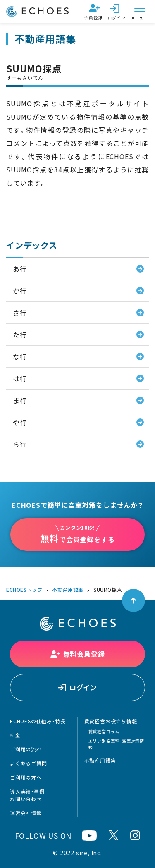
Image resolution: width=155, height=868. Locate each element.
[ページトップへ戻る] (134, 600)
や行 (20, 422)
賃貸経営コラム (104, 731)
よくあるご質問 (29, 763)
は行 (20, 378)
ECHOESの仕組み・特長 (38, 721)
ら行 (20, 444)
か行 (20, 291)
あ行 (20, 269)
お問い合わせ (26, 799)
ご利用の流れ (26, 749)
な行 (20, 356)
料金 (15, 735)
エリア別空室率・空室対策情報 (116, 744)
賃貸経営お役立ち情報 (111, 721)
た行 (20, 335)
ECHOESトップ (24, 590)
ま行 (20, 400)
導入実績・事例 (27, 791)
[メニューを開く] (140, 12)
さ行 (20, 313)
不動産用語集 (68, 590)
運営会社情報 (26, 813)
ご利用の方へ (26, 777)
